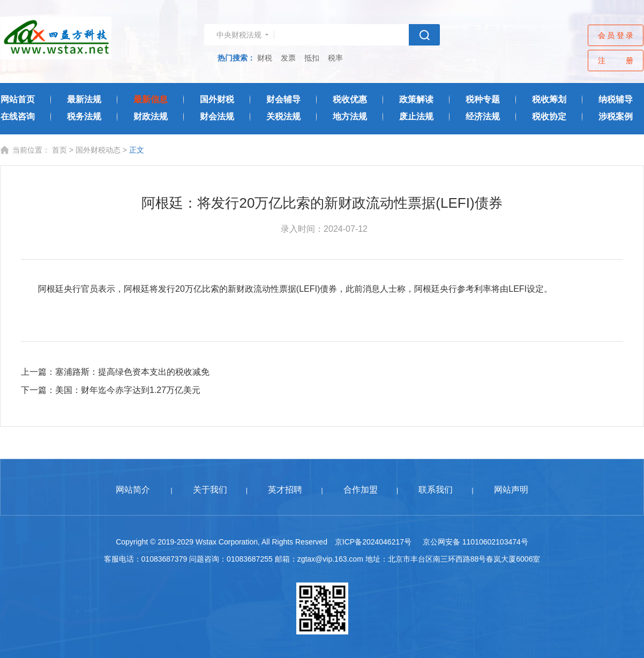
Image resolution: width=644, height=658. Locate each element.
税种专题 (483, 99)
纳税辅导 (616, 99)
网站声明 (511, 490)
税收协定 (549, 116)
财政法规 (151, 116)
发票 (288, 58)
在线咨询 (18, 116)
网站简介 (133, 490)
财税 (265, 58)
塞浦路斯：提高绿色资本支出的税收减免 (132, 372)
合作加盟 (361, 490)
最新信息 (151, 99)
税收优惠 (350, 99)
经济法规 (483, 116)
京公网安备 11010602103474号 (475, 542)
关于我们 (210, 490)
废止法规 (416, 116)
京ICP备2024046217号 (373, 542)
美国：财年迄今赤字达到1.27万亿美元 (128, 390)
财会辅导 (283, 99)
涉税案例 (616, 116)
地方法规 (350, 116)
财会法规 (217, 116)
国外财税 (217, 99)
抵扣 (312, 58)
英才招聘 (285, 490)
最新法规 (84, 99)
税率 (335, 58)
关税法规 (283, 116)
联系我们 (436, 490)
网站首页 (18, 99)
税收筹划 (549, 99)
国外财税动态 (98, 150)
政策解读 (416, 99)
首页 (59, 150)
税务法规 (84, 116)
